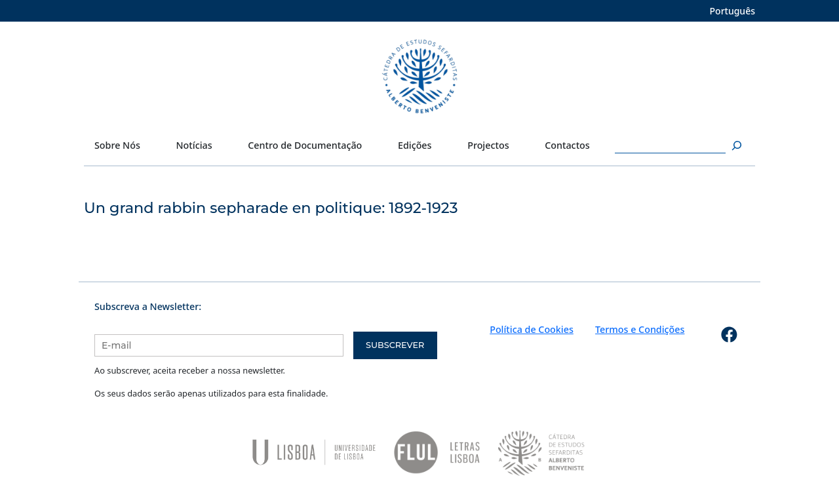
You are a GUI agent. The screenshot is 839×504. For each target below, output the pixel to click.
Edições (415, 145)
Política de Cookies (532, 329)
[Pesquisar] (735, 145)
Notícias (194, 145)
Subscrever (395, 345)
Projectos (488, 145)
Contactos (567, 145)
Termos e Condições (640, 329)
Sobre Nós (117, 145)
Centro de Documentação (305, 145)
